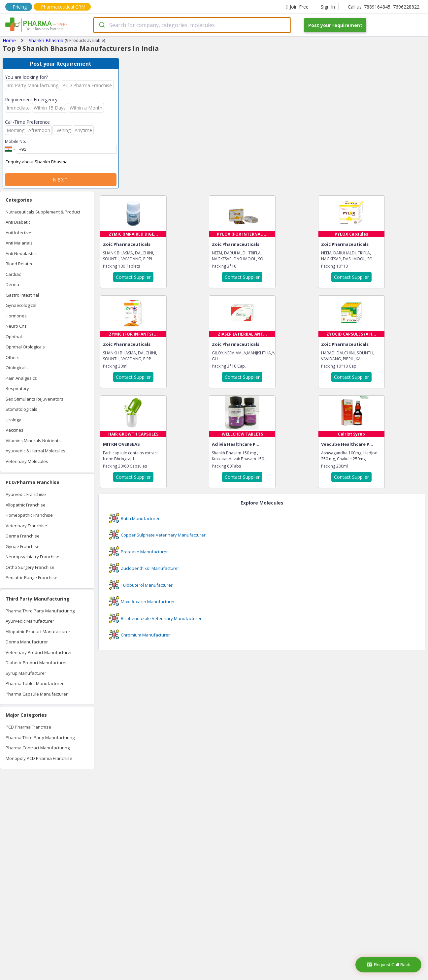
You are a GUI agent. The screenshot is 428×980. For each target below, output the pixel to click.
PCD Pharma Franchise (28, 727)
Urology (13, 420)
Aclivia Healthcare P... (236, 444)
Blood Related (20, 264)
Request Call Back (389, 965)
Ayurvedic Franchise (26, 494)
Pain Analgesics (21, 378)
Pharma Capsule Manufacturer (37, 694)
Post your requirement (335, 25)
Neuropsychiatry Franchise (33, 557)
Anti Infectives (20, 233)
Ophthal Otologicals (25, 347)
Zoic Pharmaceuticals (127, 244)
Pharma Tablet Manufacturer (35, 683)
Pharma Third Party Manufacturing (40, 611)
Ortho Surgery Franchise (30, 567)
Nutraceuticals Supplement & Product (43, 212)
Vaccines (15, 430)
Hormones (16, 316)
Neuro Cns (16, 326)
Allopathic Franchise (26, 505)
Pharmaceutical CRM (63, 7)
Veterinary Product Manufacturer (39, 652)
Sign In (328, 7)
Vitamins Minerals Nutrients (33, 441)
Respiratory (17, 388)
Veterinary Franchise (26, 526)
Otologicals (17, 368)
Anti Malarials (19, 243)
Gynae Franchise (23, 546)
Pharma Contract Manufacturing (38, 748)
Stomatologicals (21, 409)
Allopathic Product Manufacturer (38, 632)
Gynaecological (21, 305)
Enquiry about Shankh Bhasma (61, 162)
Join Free (297, 7)
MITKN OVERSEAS (121, 444)
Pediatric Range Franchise (32, 577)
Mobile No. (16, 141)
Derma (12, 284)
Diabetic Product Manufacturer (36, 663)
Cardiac (13, 274)
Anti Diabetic (18, 222)
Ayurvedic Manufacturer (30, 621)
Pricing (20, 7)
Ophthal (14, 337)
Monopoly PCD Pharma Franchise (39, 758)
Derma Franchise (23, 536)
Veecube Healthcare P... (347, 444)
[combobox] (192, 25)
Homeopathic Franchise (29, 515)
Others (13, 357)
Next (61, 180)
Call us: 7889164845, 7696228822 (384, 7)
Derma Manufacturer (27, 642)
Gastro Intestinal (22, 295)
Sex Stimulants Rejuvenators (34, 399)
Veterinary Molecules (27, 461)
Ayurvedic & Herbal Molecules (35, 451)
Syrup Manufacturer (26, 673)
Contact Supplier (133, 277)
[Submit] (101, 25)
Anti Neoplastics (22, 253)
